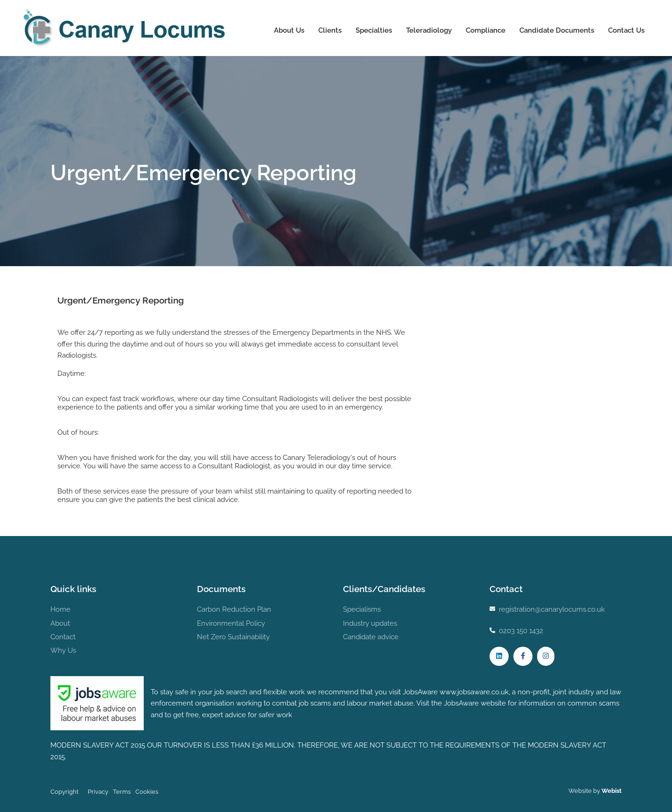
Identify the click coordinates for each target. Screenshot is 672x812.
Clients (329, 30)
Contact (63, 637)
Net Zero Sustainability (233, 637)
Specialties (373, 30)
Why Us (63, 650)
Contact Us (626, 30)
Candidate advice (371, 637)
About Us (289, 30)
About (60, 623)
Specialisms (362, 610)
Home (60, 610)
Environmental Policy (231, 623)
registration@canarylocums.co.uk (552, 610)
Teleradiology (428, 30)
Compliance (485, 30)
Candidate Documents (556, 30)
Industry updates (370, 623)
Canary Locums (126, 28)
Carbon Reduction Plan (234, 610)
